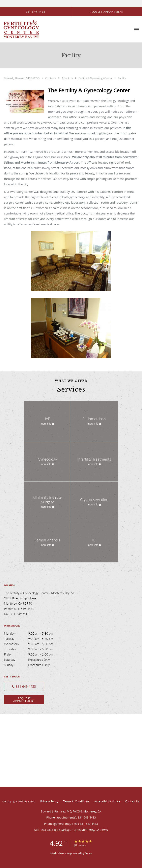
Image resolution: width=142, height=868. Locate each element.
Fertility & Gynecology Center (96, 78)
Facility (122, 78)
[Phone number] (24, 686)
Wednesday (33, 644)
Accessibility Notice (107, 801)
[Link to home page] (28, 29)
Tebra (88, 853)
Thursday (33, 649)
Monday (33, 633)
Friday (33, 654)
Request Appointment (24, 699)
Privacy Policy (49, 801)
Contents (51, 78)
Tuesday (33, 639)
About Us (68, 78)
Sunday (33, 665)
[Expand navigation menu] (137, 29)
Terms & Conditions (76, 801)
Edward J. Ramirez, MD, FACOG (22, 78)
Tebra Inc (29, 801)
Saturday (33, 660)
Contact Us (132, 801)
